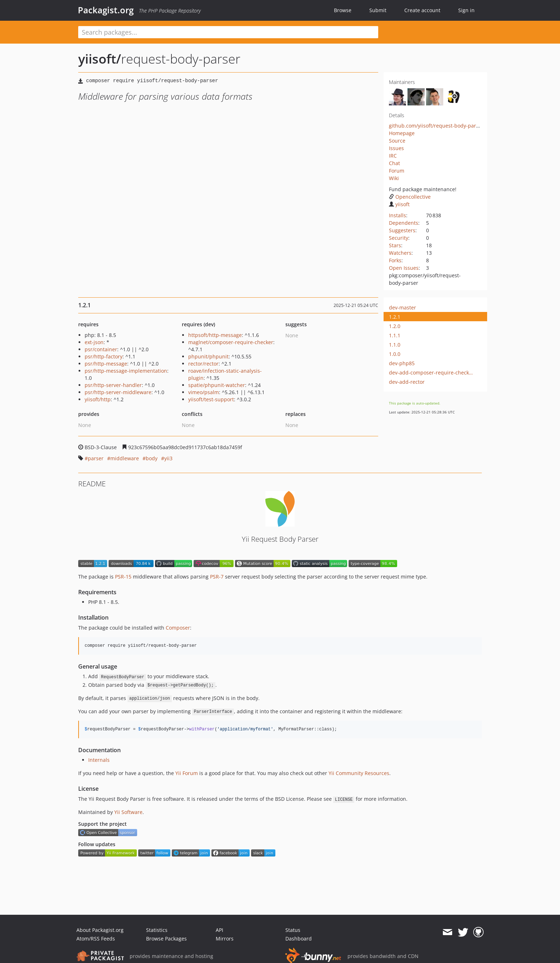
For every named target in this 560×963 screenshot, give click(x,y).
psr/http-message (106, 364)
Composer (178, 628)
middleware (125, 458)
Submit (378, 10)
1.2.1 (395, 317)
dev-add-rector (407, 382)
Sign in (466, 10)
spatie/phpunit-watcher (217, 385)
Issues (396, 148)
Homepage (402, 133)
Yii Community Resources (359, 773)
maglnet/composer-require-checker (231, 342)
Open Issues (404, 268)
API (219, 930)
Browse (343, 10)
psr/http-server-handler (113, 385)
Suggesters (402, 230)
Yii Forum (187, 773)
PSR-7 (217, 577)
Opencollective (410, 197)
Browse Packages (166, 939)
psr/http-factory (104, 356)
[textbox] (228, 32)
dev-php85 (402, 363)
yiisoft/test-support (211, 399)
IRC (393, 156)
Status (293, 930)
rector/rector (203, 364)
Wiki (394, 178)
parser (96, 458)
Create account (422, 10)
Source (397, 141)
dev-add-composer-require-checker (431, 373)
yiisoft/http (98, 399)
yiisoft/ (100, 59)
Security (399, 238)
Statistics (157, 930)
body (152, 458)
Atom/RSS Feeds (96, 939)
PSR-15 (123, 577)
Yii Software (128, 812)
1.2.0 (395, 326)
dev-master (402, 307)
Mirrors (225, 939)
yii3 (168, 458)
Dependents (404, 223)
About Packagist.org (100, 930)
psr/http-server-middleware (118, 392)
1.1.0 (395, 345)
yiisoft (399, 204)
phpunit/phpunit (208, 356)
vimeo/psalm (204, 392)
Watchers (400, 253)
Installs (397, 215)
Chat (394, 163)
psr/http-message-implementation (126, 371)
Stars (395, 245)
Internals (99, 760)
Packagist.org (106, 10)
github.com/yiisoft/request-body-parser (436, 126)
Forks (395, 260)
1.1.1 (395, 335)
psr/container (101, 349)
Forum (397, 171)
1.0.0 (395, 354)
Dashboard (299, 939)
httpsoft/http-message (215, 335)
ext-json (94, 342)
